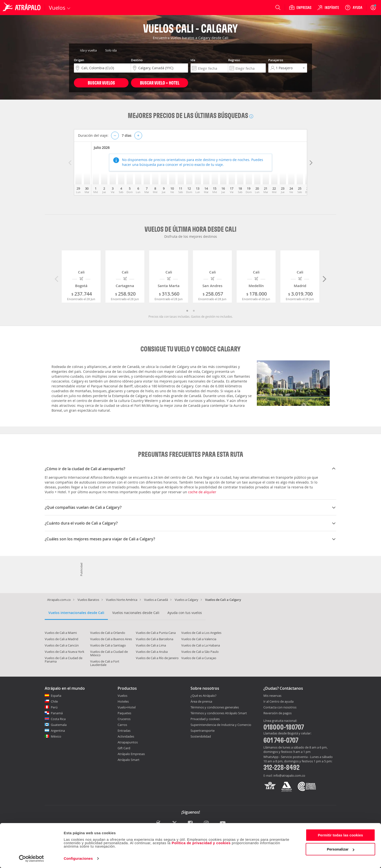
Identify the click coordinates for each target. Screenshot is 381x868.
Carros (122, 725)
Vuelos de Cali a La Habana (201, 645)
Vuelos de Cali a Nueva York (65, 652)
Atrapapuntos (128, 742)
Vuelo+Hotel (127, 707)
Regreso (234, 60)
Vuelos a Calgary (186, 600)
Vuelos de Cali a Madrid (61, 639)
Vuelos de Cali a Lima (151, 645)
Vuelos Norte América (122, 600)
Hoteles (123, 701)
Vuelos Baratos (88, 600)
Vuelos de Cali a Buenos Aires (111, 639)
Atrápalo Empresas (131, 754)
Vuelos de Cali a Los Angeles (201, 633)
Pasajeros (276, 60)
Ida (193, 60)
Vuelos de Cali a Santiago (108, 645)
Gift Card (124, 748)
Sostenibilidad (201, 736)
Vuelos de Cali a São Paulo (200, 652)
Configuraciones (78, 858)
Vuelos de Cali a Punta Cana (156, 633)
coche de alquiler (202, 492)
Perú (54, 707)
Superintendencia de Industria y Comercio (221, 725)
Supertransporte (203, 731)
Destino (137, 60)
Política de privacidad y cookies (201, 843)
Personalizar (341, 849)
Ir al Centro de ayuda (278, 702)
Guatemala (59, 725)
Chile (54, 701)
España (56, 696)
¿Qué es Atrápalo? (203, 696)
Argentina (58, 731)
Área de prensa (201, 701)
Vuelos (122, 696)
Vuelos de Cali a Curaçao (199, 658)
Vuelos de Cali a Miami (61, 633)
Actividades (126, 736)
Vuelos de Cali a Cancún (62, 645)
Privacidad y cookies (205, 719)
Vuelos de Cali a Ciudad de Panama (64, 660)
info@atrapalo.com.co (289, 775)
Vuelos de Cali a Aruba (152, 652)
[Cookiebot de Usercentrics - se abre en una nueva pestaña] (31, 859)
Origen (79, 60)
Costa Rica (58, 719)
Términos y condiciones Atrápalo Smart (219, 713)
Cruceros (124, 719)
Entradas (124, 731)
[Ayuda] (354, 8)
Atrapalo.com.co (59, 600)
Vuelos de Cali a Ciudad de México (109, 653)
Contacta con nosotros (280, 707)
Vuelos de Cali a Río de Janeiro (157, 658)
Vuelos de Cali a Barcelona (155, 639)
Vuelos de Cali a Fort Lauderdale (105, 663)
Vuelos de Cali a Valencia (199, 639)
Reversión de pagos (277, 713)
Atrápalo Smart (129, 760)
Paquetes (124, 713)
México (56, 736)
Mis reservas (272, 696)
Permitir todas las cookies (340, 835)
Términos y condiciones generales (215, 707)
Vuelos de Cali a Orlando (108, 633)
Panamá (57, 713)
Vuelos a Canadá (156, 600)
